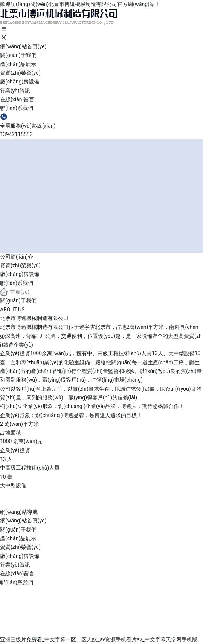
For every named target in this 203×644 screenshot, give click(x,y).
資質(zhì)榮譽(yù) (20, 265)
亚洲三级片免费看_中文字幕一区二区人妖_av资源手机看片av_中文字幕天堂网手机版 (99, 639)
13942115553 (16, 134)
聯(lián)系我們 (17, 283)
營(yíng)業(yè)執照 (42, 631)
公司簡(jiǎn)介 (17, 257)
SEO (13, 631)
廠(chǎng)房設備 (20, 274)
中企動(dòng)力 (176, 622)
